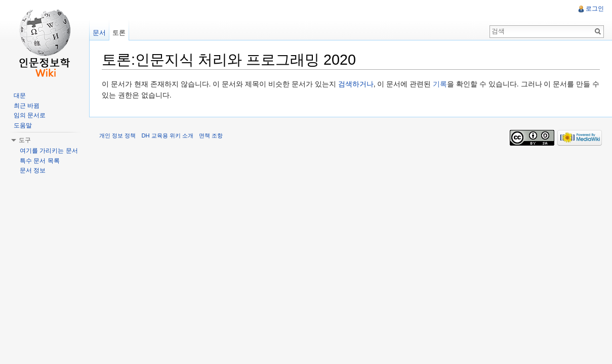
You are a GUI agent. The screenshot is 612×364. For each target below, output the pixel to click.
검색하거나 (356, 84)
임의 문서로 (30, 115)
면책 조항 (211, 135)
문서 (99, 33)
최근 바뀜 (27, 106)
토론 (119, 33)
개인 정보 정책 (117, 135)
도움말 (23, 125)
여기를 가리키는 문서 (49, 151)
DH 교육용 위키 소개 (167, 135)
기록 (440, 84)
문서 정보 (33, 170)
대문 (20, 96)
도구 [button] (25, 140)
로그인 (595, 9)
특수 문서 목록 (40, 161)
